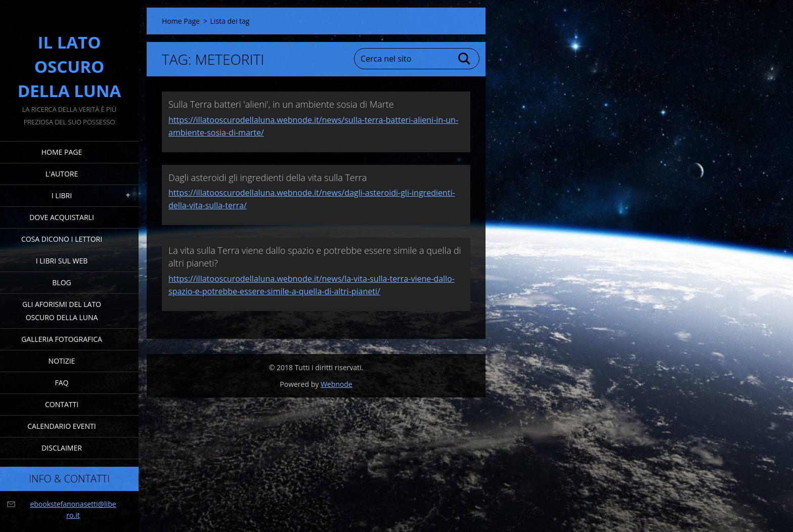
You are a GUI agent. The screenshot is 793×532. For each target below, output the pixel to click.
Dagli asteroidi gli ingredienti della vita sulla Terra (268, 178)
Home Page (62, 152)
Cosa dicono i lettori (62, 239)
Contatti (62, 404)
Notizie (62, 361)
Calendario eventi (61, 426)
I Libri (62, 195)
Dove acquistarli (62, 217)
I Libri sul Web (62, 261)
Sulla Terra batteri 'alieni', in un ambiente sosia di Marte (281, 104)
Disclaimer (62, 448)
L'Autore (62, 174)
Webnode (337, 384)
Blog (61, 282)
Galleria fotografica (62, 339)
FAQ (62, 383)
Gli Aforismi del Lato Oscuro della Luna (62, 311)
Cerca (465, 59)
